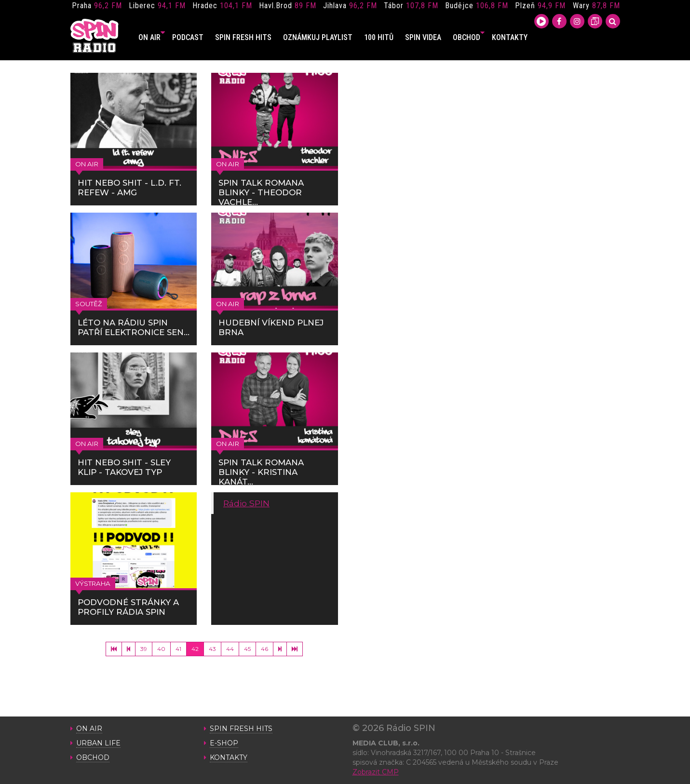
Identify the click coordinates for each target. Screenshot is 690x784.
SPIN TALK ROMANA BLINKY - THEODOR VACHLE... (261, 192)
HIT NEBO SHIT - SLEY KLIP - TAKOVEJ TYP (124, 467)
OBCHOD (469, 37)
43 (212, 649)
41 (178, 649)
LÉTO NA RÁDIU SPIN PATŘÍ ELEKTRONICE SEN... (134, 327)
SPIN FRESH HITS (243, 37)
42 (195, 649)
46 (264, 649)
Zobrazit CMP (376, 772)
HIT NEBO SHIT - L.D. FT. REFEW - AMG (129, 188)
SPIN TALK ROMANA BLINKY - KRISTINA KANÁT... (261, 472)
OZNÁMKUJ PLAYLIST (318, 37)
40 (161, 649)
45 (247, 649)
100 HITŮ (379, 37)
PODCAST (188, 37)
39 (144, 649)
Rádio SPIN (246, 503)
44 (230, 649)
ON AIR (152, 37)
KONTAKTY (510, 37)
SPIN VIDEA (423, 37)
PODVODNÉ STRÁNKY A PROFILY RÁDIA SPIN (128, 607)
